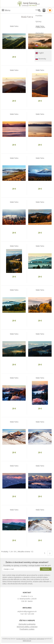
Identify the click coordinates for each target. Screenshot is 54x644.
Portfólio (39, 16)
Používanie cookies (27, 629)
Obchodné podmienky (40, 34)
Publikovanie (40, 27)
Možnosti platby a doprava (27, 627)
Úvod (38, 4)
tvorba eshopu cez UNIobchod (26, 639)
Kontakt (39, 41)
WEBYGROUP (27, 641)
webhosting (40, 639)
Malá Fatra (14, 26)
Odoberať (46, 569)
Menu (6, 10)
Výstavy (38, 21)
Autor (38, 10)
